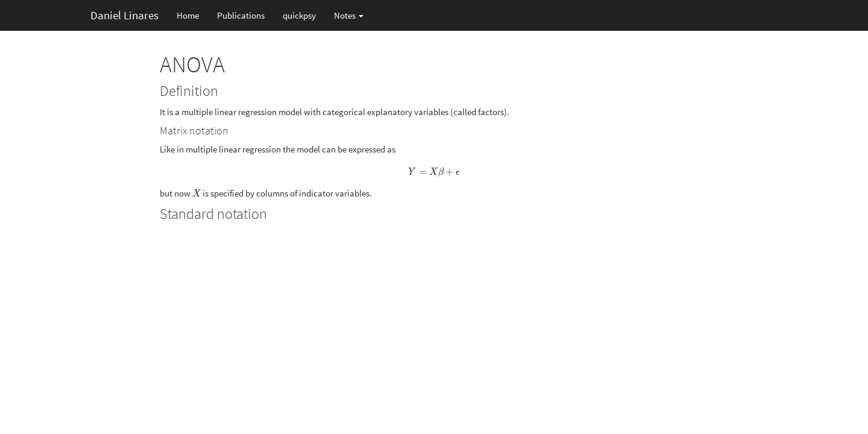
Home (188, 15)
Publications (241, 15)
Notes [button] (349, 15)
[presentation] (434, 171)
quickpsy (299, 15)
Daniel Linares (124, 15)
